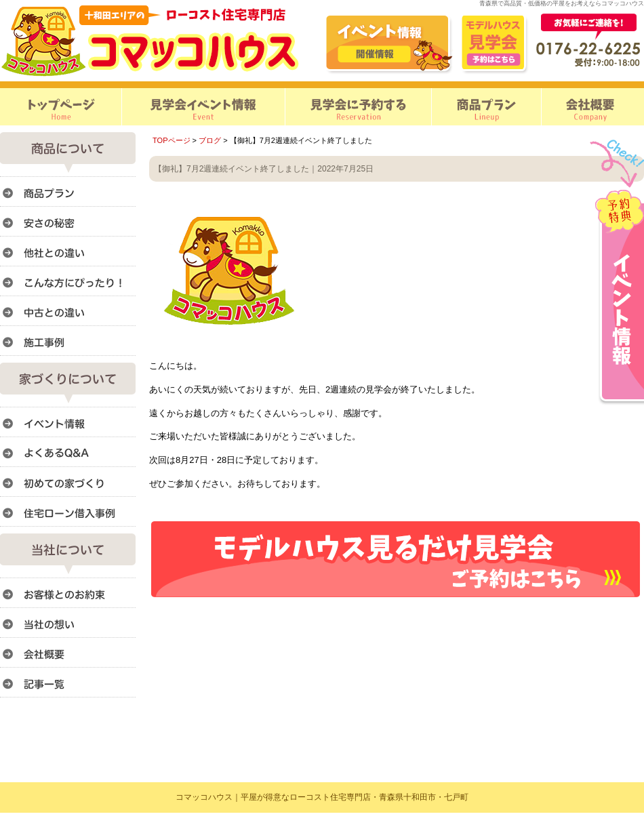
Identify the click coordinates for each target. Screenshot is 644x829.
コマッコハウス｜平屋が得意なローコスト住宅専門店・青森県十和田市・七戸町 (322, 797)
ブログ (210, 140)
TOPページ (172, 140)
